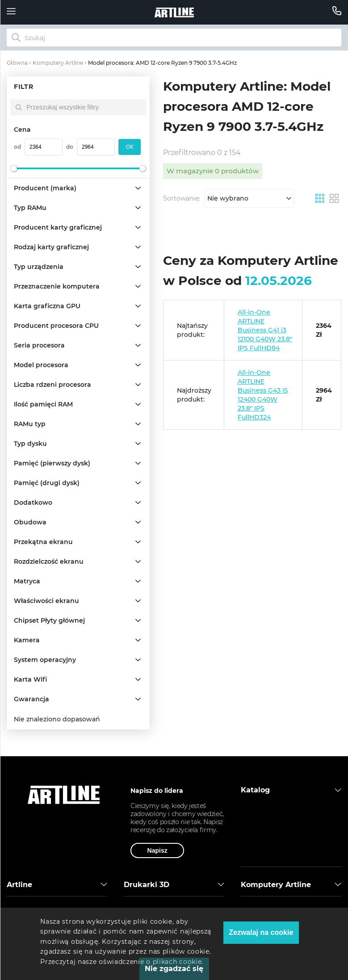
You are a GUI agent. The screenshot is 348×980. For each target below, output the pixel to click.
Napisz (157, 850)
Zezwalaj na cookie (261, 932)
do (70, 147)
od (17, 147)
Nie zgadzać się (174, 969)
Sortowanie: (182, 198)
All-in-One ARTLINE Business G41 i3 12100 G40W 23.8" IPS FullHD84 (265, 330)
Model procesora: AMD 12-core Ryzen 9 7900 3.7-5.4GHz (162, 63)
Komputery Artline (58, 63)
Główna (17, 63)
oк (130, 147)
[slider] (14, 168)
